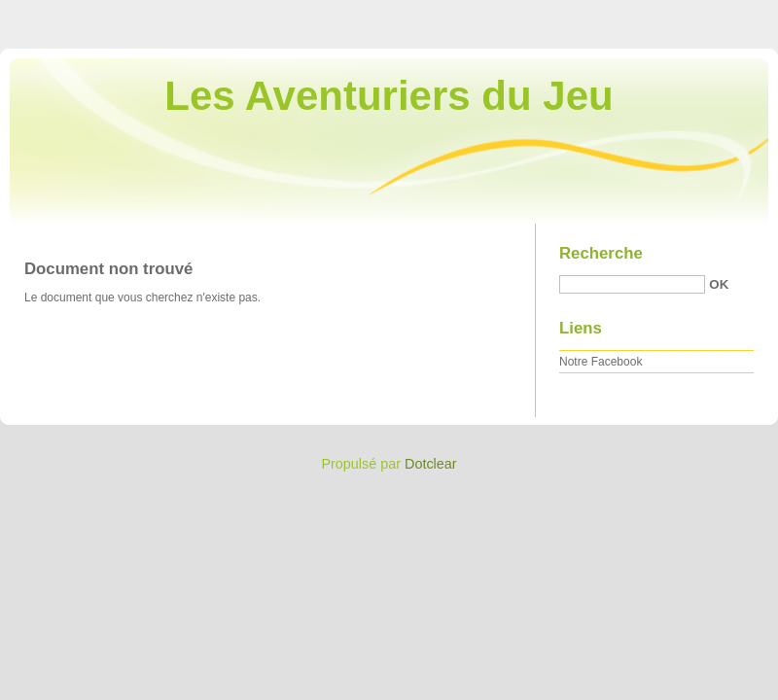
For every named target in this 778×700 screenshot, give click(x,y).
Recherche (601, 253)
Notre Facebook (601, 362)
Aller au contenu (539, 14)
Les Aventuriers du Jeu (389, 96)
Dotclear (431, 464)
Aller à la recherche (721, 14)
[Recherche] (632, 284)
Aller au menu (625, 14)
